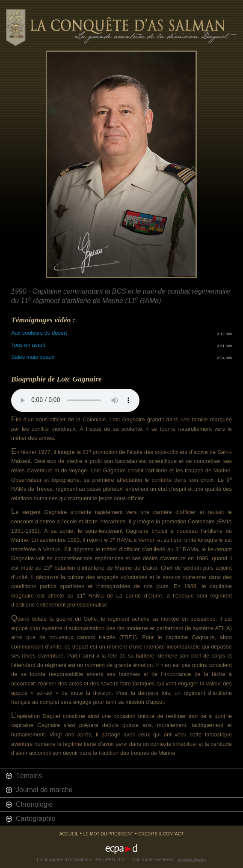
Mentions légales (192, 860)
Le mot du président (108, 834)
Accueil (69, 834)
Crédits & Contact (161, 834)
